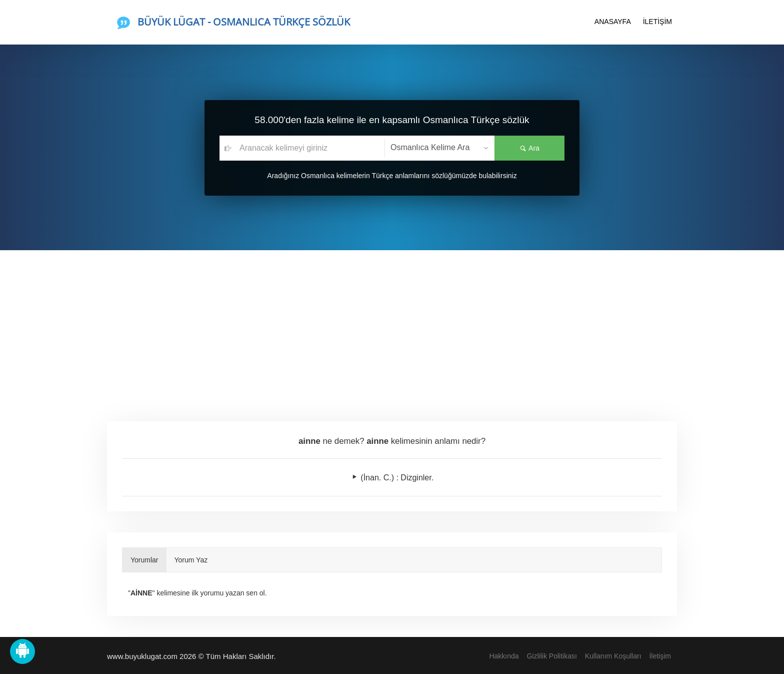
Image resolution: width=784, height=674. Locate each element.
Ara (529, 148)
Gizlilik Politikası (551, 656)
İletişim (660, 656)
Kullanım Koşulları (613, 656)
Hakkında (504, 656)
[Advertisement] (392, 325)
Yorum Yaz (191, 560)
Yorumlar (144, 560)
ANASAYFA (613, 22)
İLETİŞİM (657, 22)
